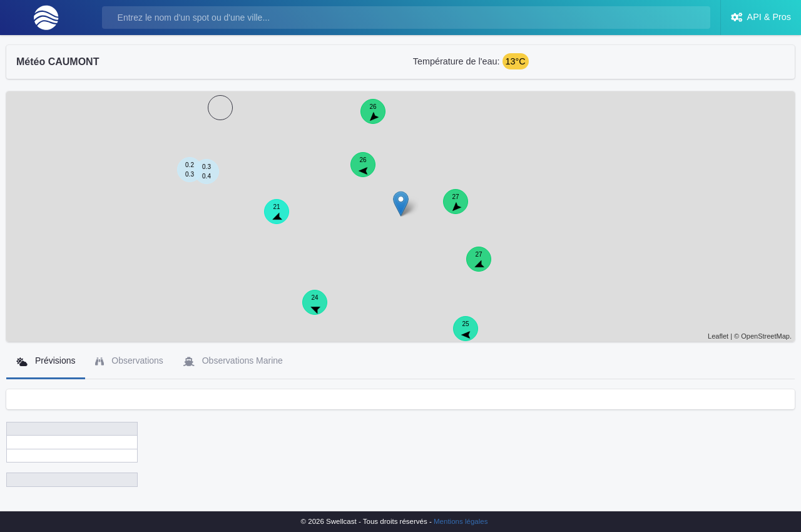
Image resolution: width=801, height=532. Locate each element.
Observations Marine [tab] (233, 361)
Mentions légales (461, 521)
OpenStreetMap (765, 336)
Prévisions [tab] (46, 361)
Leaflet (718, 336)
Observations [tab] (129, 361)
